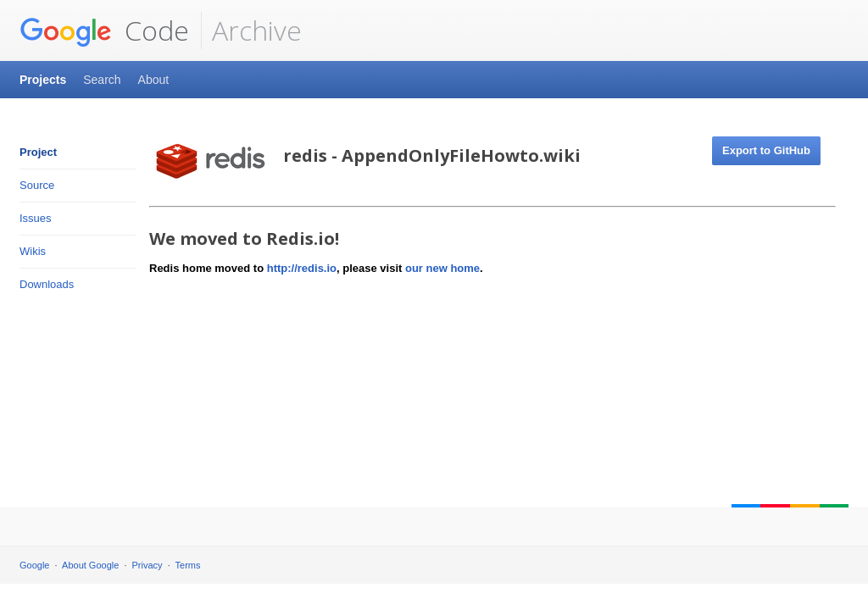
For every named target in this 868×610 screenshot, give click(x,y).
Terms (188, 565)
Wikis (33, 251)
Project (38, 152)
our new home (442, 268)
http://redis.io (302, 268)
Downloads (47, 284)
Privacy (147, 565)
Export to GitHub (766, 150)
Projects (43, 80)
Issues (36, 218)
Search (102, 80)
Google (34, 565)
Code (104, 30)
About (154, 80)
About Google (90, 565)
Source (37, 185)
